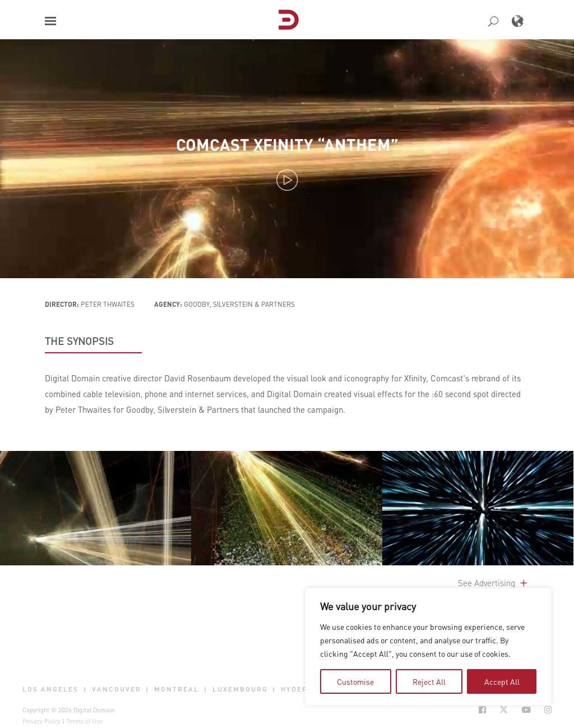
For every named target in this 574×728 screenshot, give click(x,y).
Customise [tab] (355, 681)
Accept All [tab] (502, 681)
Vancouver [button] (117, 689)
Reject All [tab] (429, 681)
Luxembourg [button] (240, 689)
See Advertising (494, 583)
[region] (428, 647)
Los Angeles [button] (50, 689)
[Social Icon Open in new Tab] (482, 710)
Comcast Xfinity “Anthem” (287, 144)
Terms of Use (84, 721)
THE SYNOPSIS (79, 341)
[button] (50, 21)
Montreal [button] (177, 689)
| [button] (85, 689)
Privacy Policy (41, 721)
